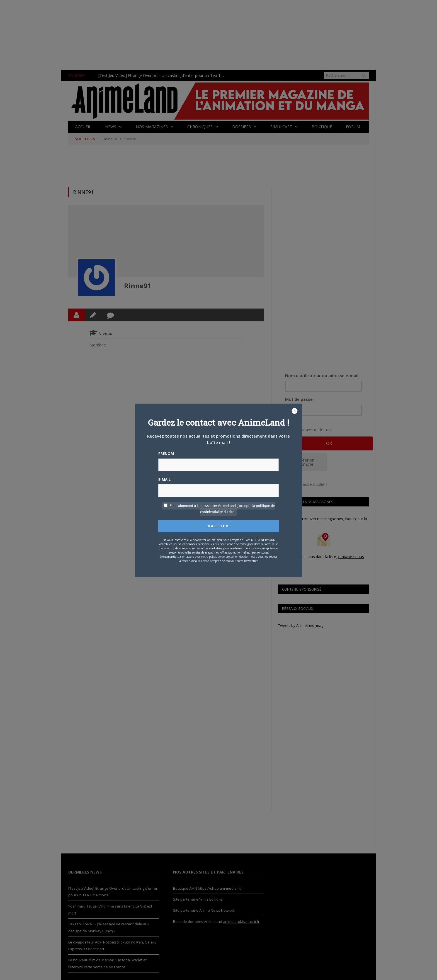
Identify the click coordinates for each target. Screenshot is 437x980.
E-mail (164, 479)
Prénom (166, 453)
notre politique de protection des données (228, 557)
